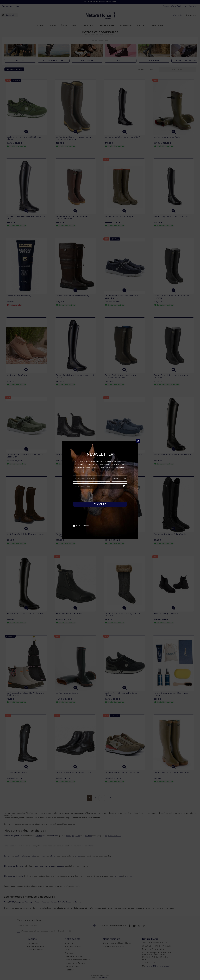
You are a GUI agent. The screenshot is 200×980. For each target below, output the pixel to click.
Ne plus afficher (83, 526)
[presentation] (93, 496)
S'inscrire (100, 504)
